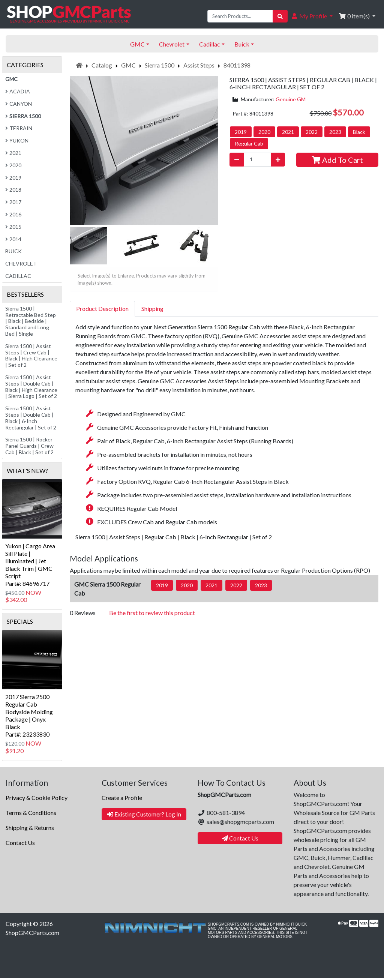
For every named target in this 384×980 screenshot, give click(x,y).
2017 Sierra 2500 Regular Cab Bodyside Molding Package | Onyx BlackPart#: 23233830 (29, 715)
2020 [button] (264, 132)
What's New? (27, 470)
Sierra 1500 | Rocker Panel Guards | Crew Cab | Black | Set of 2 (29, 446)
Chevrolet (21, 263)
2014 (13, 239)
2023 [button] (335, 132)
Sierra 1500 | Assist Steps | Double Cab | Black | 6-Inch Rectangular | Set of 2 (31, 418)
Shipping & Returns (30, 828)
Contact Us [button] (240, 838)
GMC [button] (137, 44)
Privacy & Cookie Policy (37, 798)
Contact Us (20, 843)
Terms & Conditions (31, 813)
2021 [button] (288, 132)
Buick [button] (242, 44)
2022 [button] (312, 132)
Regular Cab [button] (249, 143)
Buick (13, 251)
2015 (13, 227)
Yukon (17, 140)
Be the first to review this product (152, 613)
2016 (13, 214)
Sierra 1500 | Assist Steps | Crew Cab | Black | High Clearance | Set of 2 (31, 355)
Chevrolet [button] (172, 44)
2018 (13, 190)
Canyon (19, 104)
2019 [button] (241, 132)
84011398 (237, 65)
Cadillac (18, 276)
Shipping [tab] (152, 308)
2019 (13, 178)
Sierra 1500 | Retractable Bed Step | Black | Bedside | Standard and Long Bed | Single (31, 321)
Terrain (19, 128)
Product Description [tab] (102, 308)
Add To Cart (337, 160)
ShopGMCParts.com (32, 933)
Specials (20, 621)
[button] (312, 16)
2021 (13, 153)
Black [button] (359, 132)
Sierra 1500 (160, 65)
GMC (128, 65)
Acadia (18, 91)
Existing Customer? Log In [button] (144, 814)
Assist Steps (199, 65)
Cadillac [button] (210, 44)
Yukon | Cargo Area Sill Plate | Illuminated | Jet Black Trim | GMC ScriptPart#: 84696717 (30, 565)
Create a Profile (122, 798)
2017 (13, 202)
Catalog (102, 65)
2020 (13, 165)
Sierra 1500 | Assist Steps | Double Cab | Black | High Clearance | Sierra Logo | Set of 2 (31, 386)
